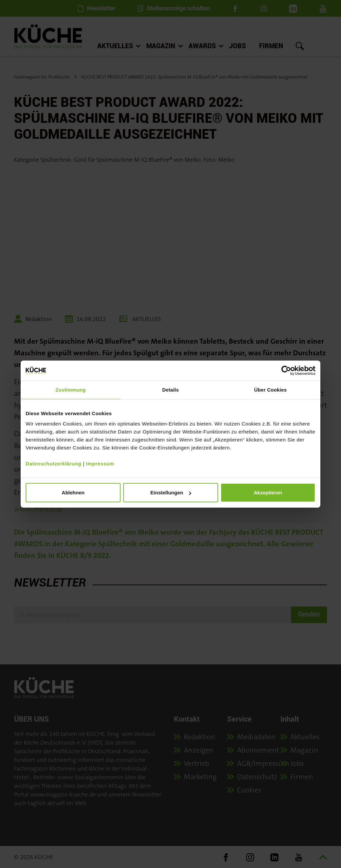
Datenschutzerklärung (54, 464)
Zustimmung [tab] (71, 389)
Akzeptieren (268, 493)
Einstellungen (171, 493)
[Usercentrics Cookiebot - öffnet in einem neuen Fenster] (286, 370)
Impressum (100, 464)
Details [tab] (170, 389)
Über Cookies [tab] (270, 389)
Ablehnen (73, 493)
